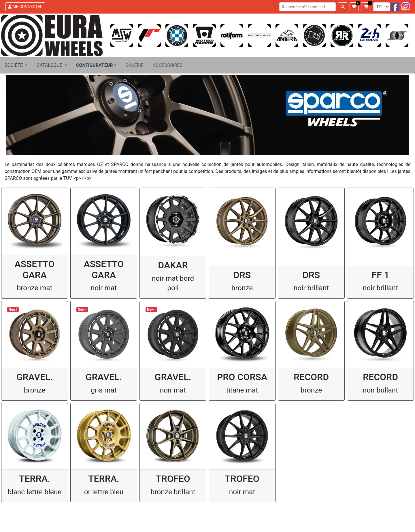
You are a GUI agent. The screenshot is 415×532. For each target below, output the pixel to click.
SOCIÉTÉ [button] (14, 65)
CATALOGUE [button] (50, 65)
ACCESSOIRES (168, 65)
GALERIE (135, 65)
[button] (96, 65)
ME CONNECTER (25, 7)
